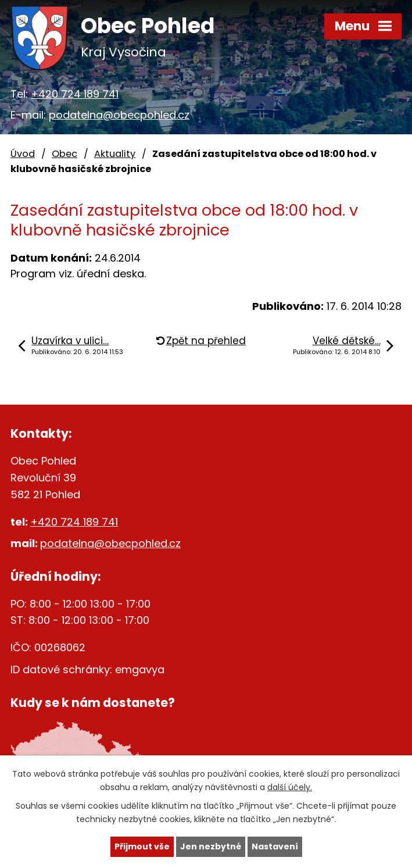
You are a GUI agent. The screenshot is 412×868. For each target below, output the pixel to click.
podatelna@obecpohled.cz (119, 115)
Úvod (23, 154)
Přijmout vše (142, 846)
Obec (65, 154)
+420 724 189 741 (75, 94)
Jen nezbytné (211, 846)
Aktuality (115, 154)
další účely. (290, 787)
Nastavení (275, 846)
